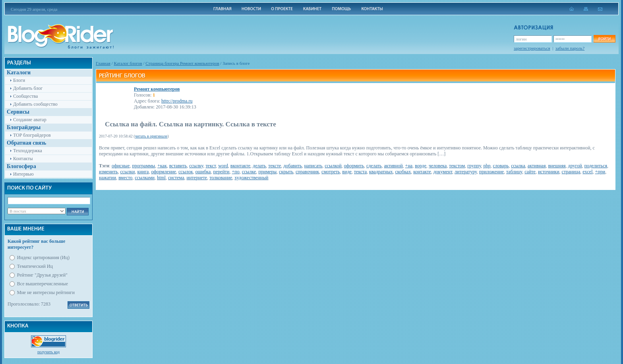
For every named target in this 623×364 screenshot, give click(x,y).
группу (474, 166)
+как (162, 166)
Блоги (19, 80)
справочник (307, 172)
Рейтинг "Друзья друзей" (42, 275)
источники (549, 172)
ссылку (196, 166)
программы (143, 166)
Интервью (23, 174)
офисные (121, 166)
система (176, 178)
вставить (178, 166)
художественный (251, 178)
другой (575, 166)
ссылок (186, 172)
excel (587, 172)
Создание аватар (30, 120)
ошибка (203, 172)
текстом (457, 166)
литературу (466, 172)
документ (443, 172)
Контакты (23, 159)
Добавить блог (28, 88)
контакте (422, 172)
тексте (275, 166)
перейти (221, 172)
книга (143, 172)
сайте (530, 172)
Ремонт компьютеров (157, 89)
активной (393, 166)
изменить (108, 172)
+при (600, 172)
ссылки (127, 172)
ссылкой (333, 166)
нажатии (107, 178)
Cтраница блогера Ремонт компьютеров (182, 63)
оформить (354, 166)
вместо (125, 178)
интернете (197, 178)
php (487, 166)
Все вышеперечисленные (43, 284)
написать (313, 166)
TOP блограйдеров (32, 135)
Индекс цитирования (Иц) (43, 258)
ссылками (145, 178)
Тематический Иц (35, 266)
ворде (421, 166)
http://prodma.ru (177, 101)
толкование (221, 178)
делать (259, 166)
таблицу (514, 172)
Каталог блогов (128, 63)
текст (211, 166)
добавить (292, 166)
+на (409, 166)
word (223, 166)
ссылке (249, 172)
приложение (491, 172)
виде (347, 172)
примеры (267, 172)
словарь (501, 166)
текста (360, 172)
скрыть (286, 172)
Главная (103, 63)
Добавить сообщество (35, 104)
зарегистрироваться (532, 48)
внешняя (557, 166)
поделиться (596, 166)
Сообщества (25, 96)
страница (571, 172)
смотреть (331, 172)
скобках (403, 172)
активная (537, 166)
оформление (163, 172)
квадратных (381, 172)
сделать (374, 166)
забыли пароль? (570, 48)
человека (438, 166)
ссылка (518, 166)
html (161, 178)
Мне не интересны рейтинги (46, 292)
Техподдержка (28, 151)
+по (236, 172)
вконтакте (240, 166)
